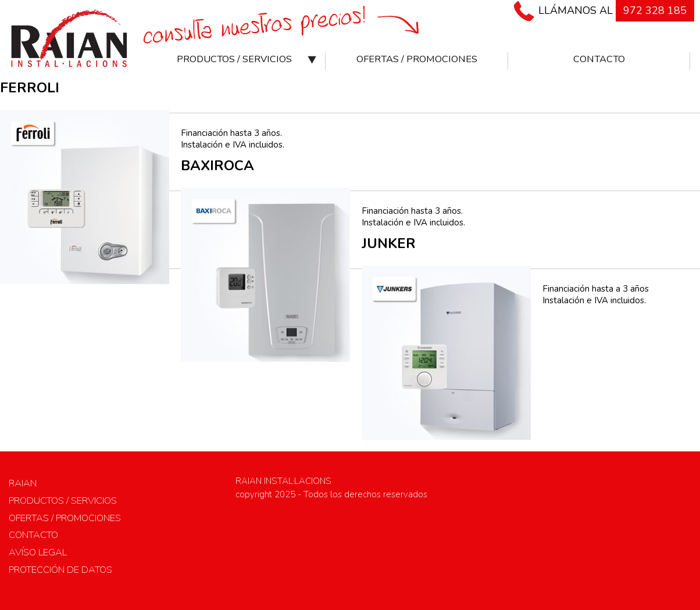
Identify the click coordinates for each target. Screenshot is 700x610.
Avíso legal (38, 552)
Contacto (599, 59)
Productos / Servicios (234, 59)
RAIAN (23, 483)
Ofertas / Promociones (417, 59)
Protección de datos (60, 570)
